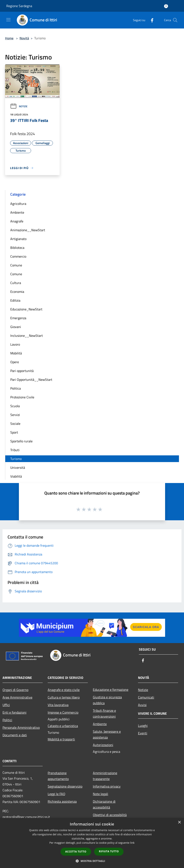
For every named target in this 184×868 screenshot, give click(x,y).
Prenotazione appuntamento (58, 776)
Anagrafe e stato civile (64, 690)
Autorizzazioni (103, 745)
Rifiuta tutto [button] (109, 851)
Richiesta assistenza (62, 801)
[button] (92, 861)
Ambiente (17, 212)
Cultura (16, 283)
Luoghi (143, 726)
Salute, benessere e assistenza (107, 734)
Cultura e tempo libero (64, 697)
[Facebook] (150, 20)
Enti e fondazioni (14, 712)
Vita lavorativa (58, 705)
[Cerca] (175, 20)
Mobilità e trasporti (61, 739)
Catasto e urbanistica (63, 726)
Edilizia (15, 300)
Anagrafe (17, 221)
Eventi (143, 733)
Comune (16, 265)
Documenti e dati (15, 735)
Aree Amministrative (17, 697)
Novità (24, 38)
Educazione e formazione (111, 690)
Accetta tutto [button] (76, 852)
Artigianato (18, 239)
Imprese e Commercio (63, 712)
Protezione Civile (22, 397)
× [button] (179, 822)
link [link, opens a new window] (132, 843)
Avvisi (142, 705)
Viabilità (16, 476)
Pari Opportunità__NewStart (31, 380)
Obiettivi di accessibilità (110, 815)
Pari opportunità (22, 371)
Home (9, 38)
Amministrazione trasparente (105, 776)
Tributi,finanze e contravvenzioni (104, 713)
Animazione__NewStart (28, 230)
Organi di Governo (15, 690)
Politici (7, 720)
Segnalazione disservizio (65, 786)
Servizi (15, 415)
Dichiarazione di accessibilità (104, 804)
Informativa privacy (107, 786)
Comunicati (146, 697)
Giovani (16, 327)
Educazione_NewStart (26, 309)
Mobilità (16, 353)
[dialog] (92, 843)
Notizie (19, 106)
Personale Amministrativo (21, 727)
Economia (17, 292)
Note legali (101, 794)
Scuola (15, 406)
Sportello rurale (21, 441)
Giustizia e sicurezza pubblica (107, 700)
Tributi (15, 450)
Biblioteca (17, 248)
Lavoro (15, 344)
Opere (15, 362)
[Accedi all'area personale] (166, 6)
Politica (16, 388)
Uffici (6, 705)
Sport (14, 432)
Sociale (15, 424)
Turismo (16, 459)
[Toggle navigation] (8, 20)
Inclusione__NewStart (27, 336)
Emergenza (18, 318)
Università (18, 468)
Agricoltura (18, 204)
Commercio (18, 256)
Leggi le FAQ (57, 794)
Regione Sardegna (19, 6)
